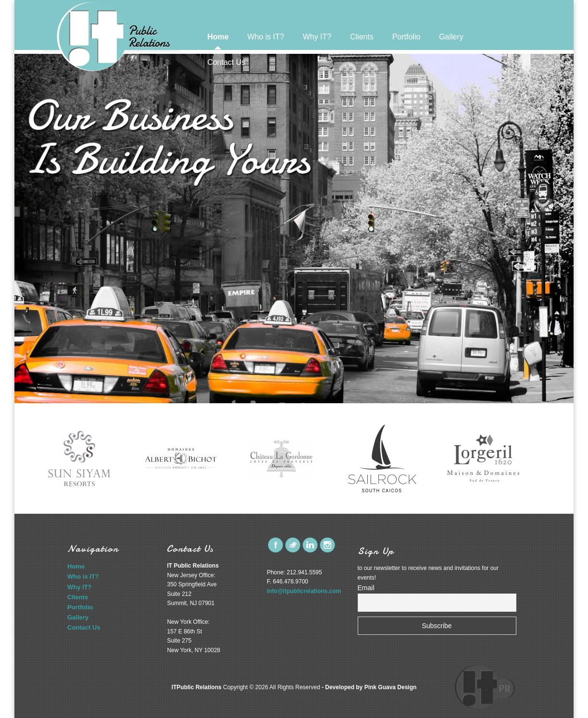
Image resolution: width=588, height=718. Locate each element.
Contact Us (226, 62)
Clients (362, 37)
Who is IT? (265, 37)
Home (218, 37)
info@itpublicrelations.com (304, 591)
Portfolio (407, 37)
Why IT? (317, 37)
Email (366, 588)
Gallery (451, 37)
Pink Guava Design (391, 687)
